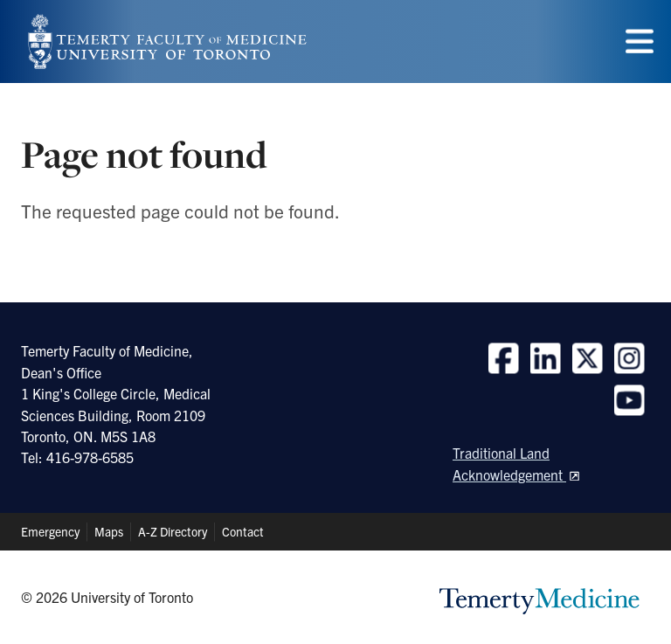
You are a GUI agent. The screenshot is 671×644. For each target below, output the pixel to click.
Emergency (50, 531)
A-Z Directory (173, 531)
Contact (243, 531)
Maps (109, 531)
